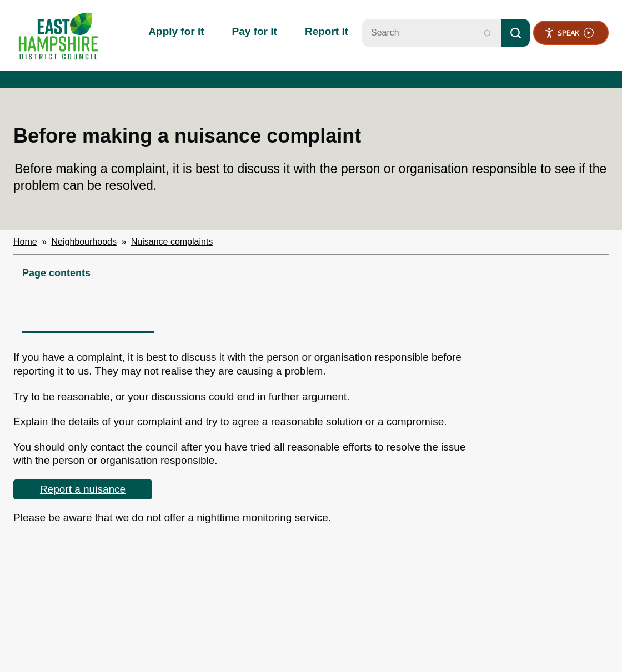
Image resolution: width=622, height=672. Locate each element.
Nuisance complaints (172, 242)
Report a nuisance (83, 489)
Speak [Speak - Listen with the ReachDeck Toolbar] (569, 33)
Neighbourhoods (84, 242)
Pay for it (255, 31)
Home (25, 242)
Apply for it (176, 31)
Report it (327, 31)
